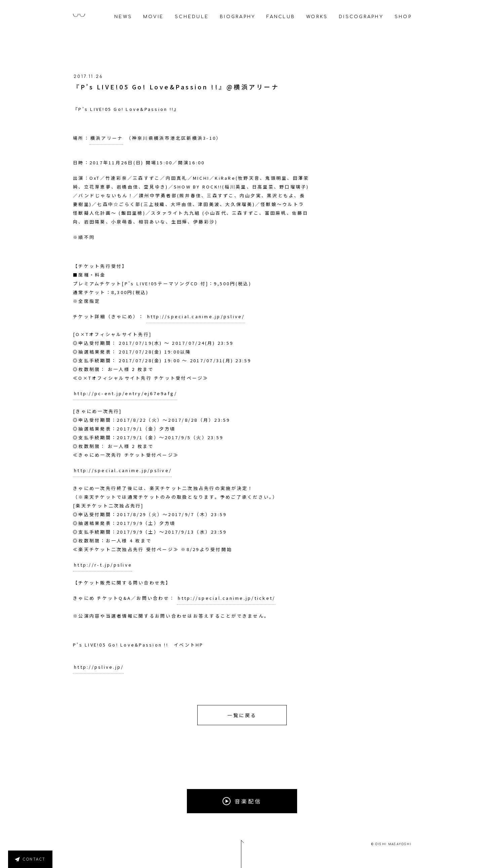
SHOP (403, 17)
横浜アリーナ (107, 138)
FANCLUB (281, 17)
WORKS (317, 17)
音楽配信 (242, 801)
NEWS (123, 17)
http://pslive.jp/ (99, 667)
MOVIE (153, 17)
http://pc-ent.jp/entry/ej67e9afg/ (126, 393)
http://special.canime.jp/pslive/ (196, 316)
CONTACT (34, 859)
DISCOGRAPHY (361, 17)
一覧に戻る (242, 715)
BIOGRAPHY (238, 17)
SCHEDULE (192, 17)
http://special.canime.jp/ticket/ (227, 598)
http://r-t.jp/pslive (103, 565)
